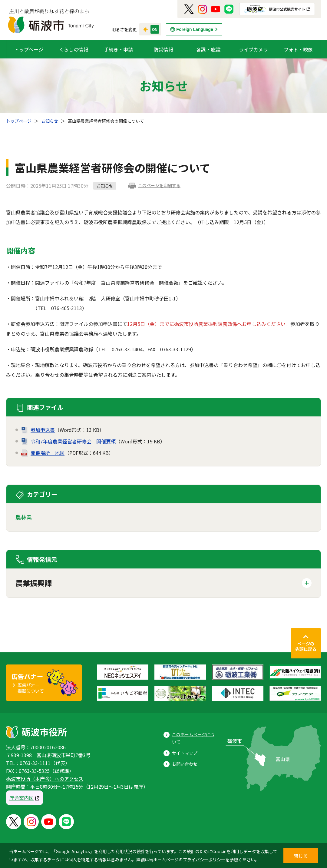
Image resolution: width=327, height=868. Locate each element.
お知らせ (50, 121)
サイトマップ (185, 753)
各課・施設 (208, 49)
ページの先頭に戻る (306, 646)
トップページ (29, 49)
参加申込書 (43, 430)
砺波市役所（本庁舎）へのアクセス (45, 779)
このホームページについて (193, 738)
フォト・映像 (298, 49)
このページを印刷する (159, 185)
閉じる (301, 856)
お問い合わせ (185, 764)
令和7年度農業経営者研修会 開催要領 (73, 441)
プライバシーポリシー (204, 860)
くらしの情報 (74, 49)
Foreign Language (195, 29)
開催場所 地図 (48, 453)
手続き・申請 (118, 49)
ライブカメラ (253, 49)
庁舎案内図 (21, 798)
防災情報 (163, 49)
